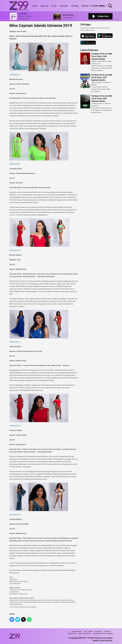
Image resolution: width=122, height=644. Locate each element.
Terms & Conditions (84, 633)
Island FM (107, 631)
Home (35, 6)
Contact (102, 6)
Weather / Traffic (89, 6)
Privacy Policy (72, 633)
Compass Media (76, 631)
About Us (45, 6)
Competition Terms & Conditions (103, 633)
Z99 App (75, 6)
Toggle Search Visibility (110, 6)
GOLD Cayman (88, 631)
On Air (54, 6)
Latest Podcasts (89, 50)
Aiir (111, 641)
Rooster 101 (99, 631)
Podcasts (64, 6)
